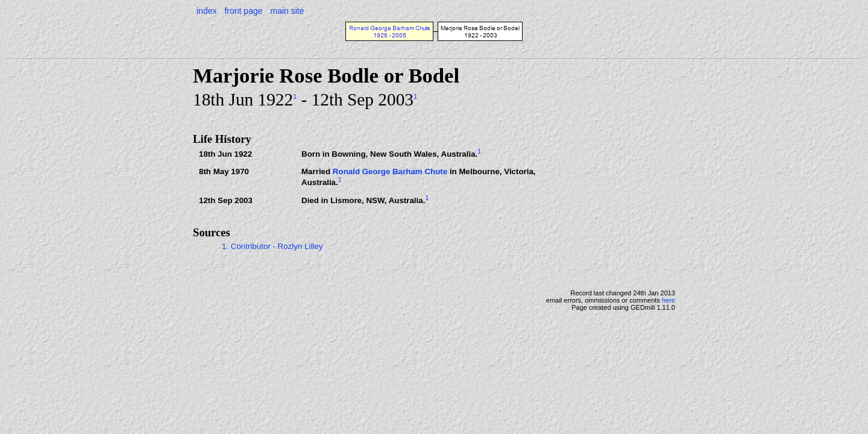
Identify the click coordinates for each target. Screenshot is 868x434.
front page (243, 11)
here (668, 300)
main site (287, 11)
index (206, 11)
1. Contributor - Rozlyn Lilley (272, 246)
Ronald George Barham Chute (390, 171)
